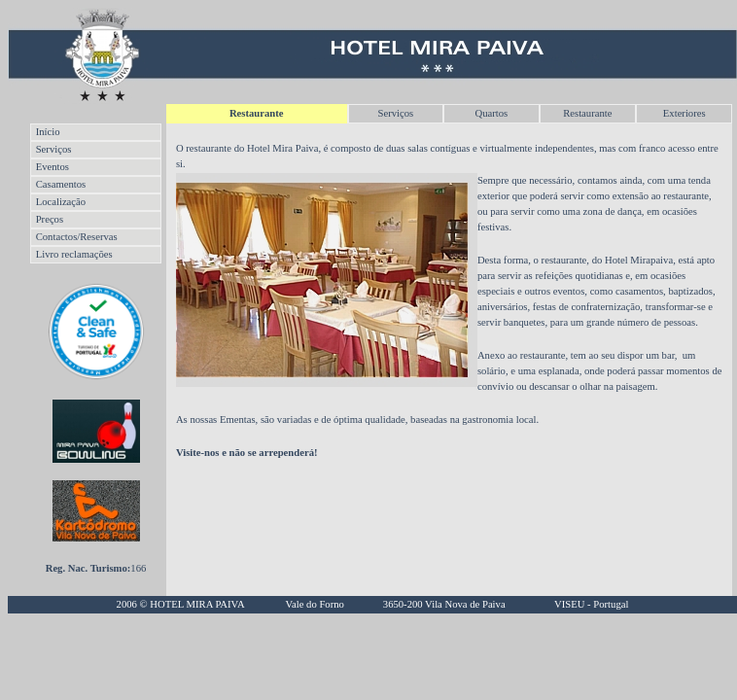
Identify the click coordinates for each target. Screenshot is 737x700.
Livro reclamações (74, 254)
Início (48, 132)
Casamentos (61, 184)
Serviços (395, 113)
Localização (61, 202)
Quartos (491, 113)
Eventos (53, 167)
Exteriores (684, 113)
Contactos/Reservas (77, 237)
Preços (50, 219)
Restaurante (587, 113)
